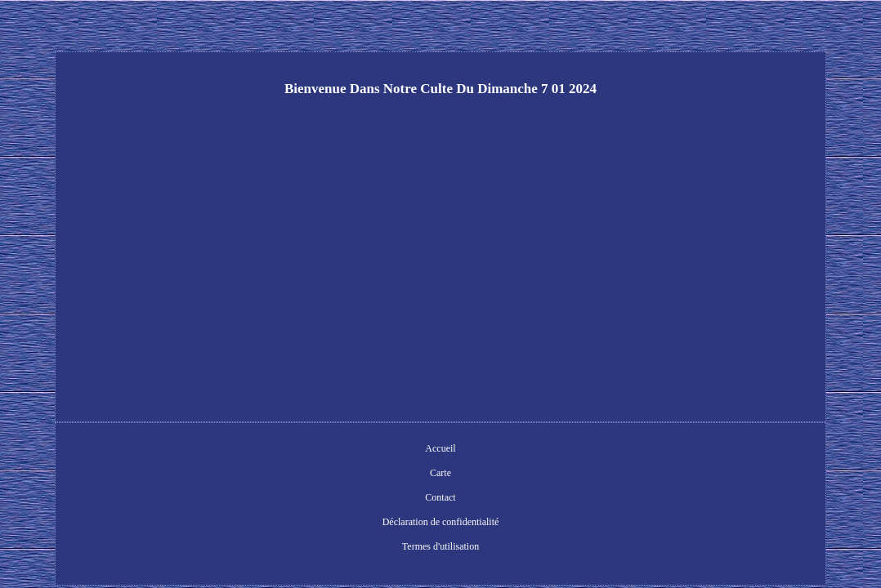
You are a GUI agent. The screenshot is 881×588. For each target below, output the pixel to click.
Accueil (271, 450)
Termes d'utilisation (568, 450)
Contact (360, 450)
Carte (315, 450)
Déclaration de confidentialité (452, 450)
